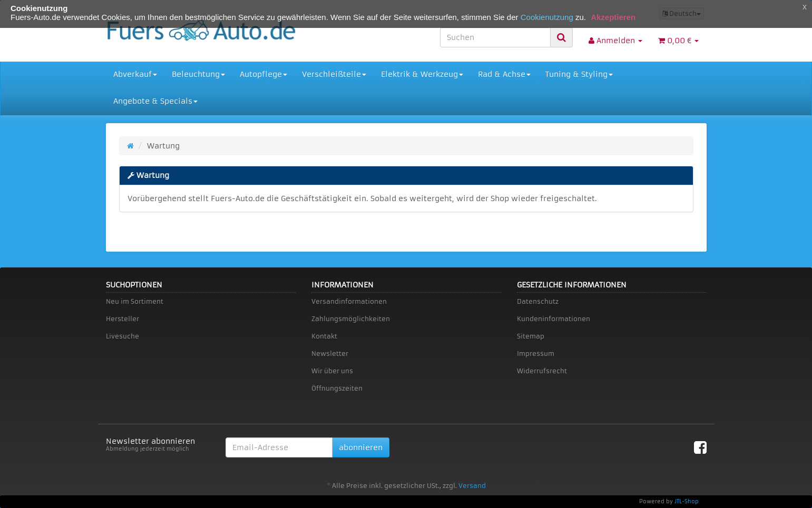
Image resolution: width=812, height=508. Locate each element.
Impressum (536, 353)
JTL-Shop (687, 501)
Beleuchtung (198, 74)
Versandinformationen (349, 301)
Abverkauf (135, 74)
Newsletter (330, 353)
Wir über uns (332, 371)
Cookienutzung (547, 17)
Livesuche (123, 336)
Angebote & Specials (155, 101)
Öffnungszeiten (337, 388)
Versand (472, 486)
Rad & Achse (504, 74)
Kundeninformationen (554, 319)
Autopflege (263, 74)
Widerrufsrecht (542, 371)
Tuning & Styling (579, 74)
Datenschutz (538, 301)
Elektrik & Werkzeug (422, 74)
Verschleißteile (334, 74)
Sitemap (531, 336)
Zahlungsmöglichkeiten (351, 319)
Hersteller (123, 319)
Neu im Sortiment (135, 301)
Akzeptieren (613, 17)
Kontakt (324, 336)
